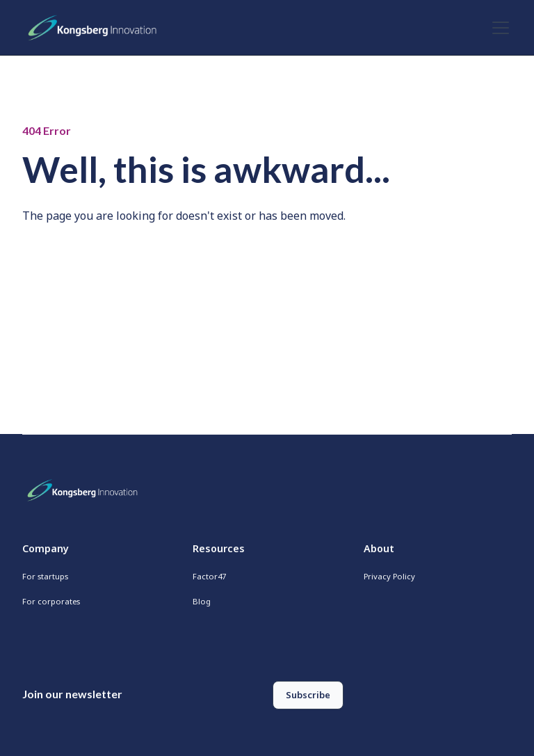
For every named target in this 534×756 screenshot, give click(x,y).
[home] (96, 28)
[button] (498, 28)
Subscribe (308, 695)
